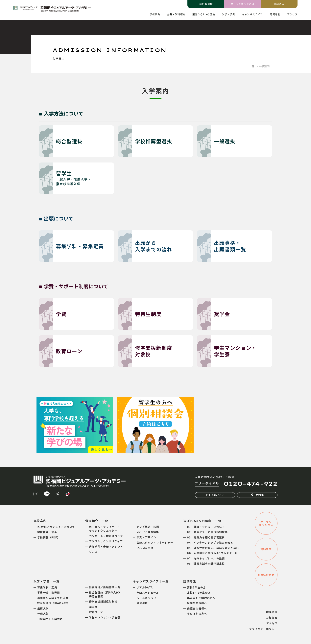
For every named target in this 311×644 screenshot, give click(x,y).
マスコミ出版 (145, 548)
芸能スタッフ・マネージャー (155, 543)
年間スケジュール (148, 593)
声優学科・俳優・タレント (106, 546)
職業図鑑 (272, 612)
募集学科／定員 (47, 587)
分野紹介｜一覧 (97, 521)
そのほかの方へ (197, 614)
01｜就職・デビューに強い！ (206, 527)
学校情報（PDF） (49, 537)
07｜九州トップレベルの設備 (206, 558)
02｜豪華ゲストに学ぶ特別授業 (207, 532)
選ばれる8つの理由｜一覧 (202, 521)
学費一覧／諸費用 (49, 593)
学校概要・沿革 (47, 532)
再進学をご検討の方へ (201, 598)
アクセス (257, 495)
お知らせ (272, 618)
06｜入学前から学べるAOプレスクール (212, 553)
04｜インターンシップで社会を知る (210, 543)
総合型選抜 (206, 4)
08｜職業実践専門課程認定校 (206, 564)
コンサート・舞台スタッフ (106, 536)
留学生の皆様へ (197, 603)
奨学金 (93, 607)
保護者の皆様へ (197, 608)
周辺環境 (142, 603)
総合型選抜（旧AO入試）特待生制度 (105, 594)
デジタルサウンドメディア (106, 541)
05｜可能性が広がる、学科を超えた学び (213, 548)
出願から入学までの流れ (53, 598)
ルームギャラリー (148, 598)
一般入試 (43, 614)
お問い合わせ (215, 495)
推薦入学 (43, 608)
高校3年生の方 (196, 587)
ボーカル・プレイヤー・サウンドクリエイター (105, 529)
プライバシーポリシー (263, 629)
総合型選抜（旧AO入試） (54, 603)
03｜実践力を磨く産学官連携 (206, 537)
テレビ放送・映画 (148, 527)
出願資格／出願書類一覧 (105, 587)
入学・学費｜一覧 (47, 581)
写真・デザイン (146, 537)
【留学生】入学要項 (50, 619)
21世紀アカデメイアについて (56, 527)
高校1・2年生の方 (199, 593)
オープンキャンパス (243, 4)
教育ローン (96, 612)
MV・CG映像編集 (148, 532)
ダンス (93, 552)
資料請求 (279, 4)
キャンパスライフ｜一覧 (151, 581)
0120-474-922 (251, 484)
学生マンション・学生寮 (105, 617)
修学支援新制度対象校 (103, 601)
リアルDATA (145, 587)
